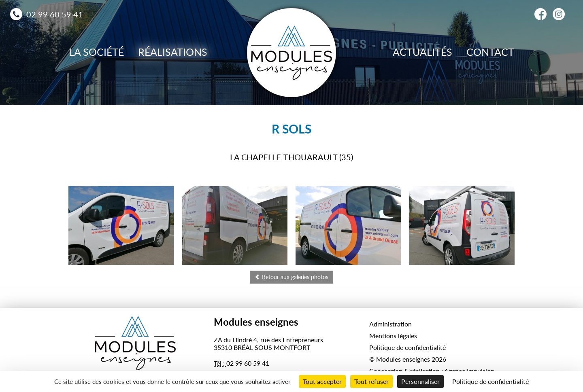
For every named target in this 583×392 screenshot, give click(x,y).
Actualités (422, 52)
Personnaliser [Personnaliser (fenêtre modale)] (420, 381)
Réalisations (173, 52)
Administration (390, 324)
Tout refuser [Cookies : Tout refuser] (371, 381)
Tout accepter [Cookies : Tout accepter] (322, 381)
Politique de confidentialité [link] (490, 381)
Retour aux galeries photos (291, 277)
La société (96, 52)
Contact (490, 52)
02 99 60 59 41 (55, 14)
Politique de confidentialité (407, 347)
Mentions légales (393, 336)
